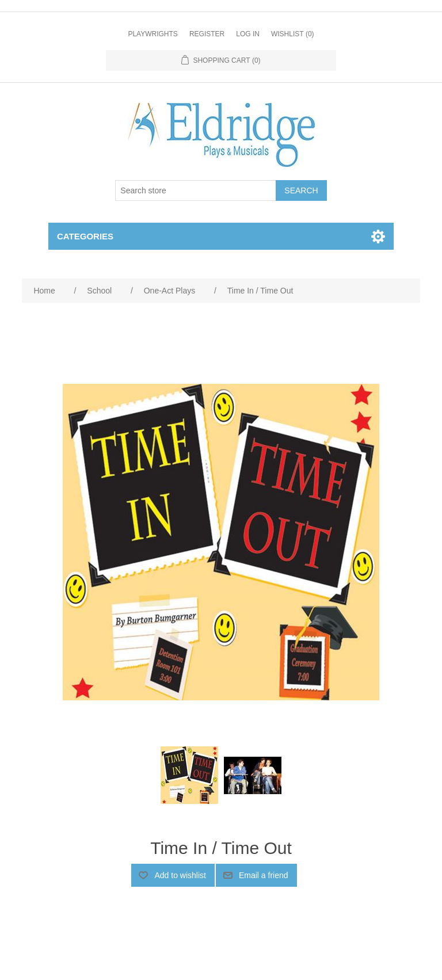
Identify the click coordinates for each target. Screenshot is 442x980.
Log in (248, 34)
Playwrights (153, 34)
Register (207, 34)
